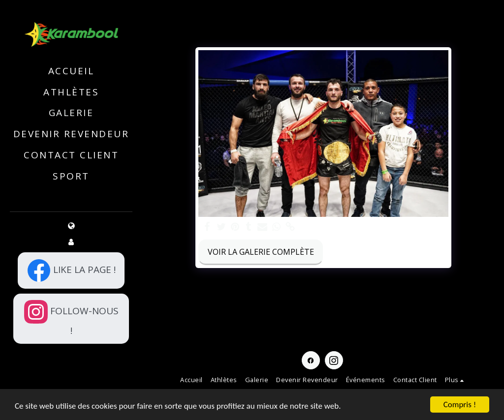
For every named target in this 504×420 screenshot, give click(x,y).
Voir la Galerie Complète (261, 252)
